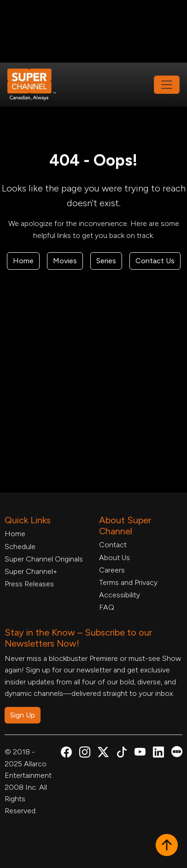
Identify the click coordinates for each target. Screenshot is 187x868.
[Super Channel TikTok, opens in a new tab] (122, 754)
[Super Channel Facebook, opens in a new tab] (66, 754)
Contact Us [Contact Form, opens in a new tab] (155, 261)
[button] (167, 846)
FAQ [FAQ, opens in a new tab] (107, 607)
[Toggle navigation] (167, 85)
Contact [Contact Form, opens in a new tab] (113, 545)
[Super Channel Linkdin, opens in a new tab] (158, 754)
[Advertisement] (93, 30)
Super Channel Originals (44, 559)
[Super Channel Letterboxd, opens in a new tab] (177, 751)
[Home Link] (38, 85)
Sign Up (23, 715)
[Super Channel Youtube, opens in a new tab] (140, 754)
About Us (114, 558)
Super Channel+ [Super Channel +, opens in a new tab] (31, 571)
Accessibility (120, 595)
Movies (65, 261)
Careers (112, 570)
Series (106, 261)
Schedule (20, 547)
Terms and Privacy (128, 582)
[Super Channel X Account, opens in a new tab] (103, 754)
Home (23, 261)
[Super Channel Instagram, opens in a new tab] (85, 754)
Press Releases (29, 584)
